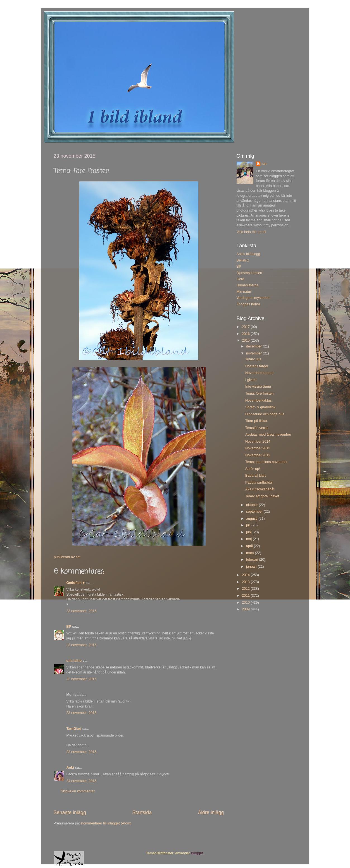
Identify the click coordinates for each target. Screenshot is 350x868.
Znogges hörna (248, 304)
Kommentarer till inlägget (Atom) (106, 823)
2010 (246, 603)
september (255, 512)
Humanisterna (247, 285)
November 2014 (258, 442)
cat (264, 164)
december (254, 346)
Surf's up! (253, 469)
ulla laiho (74, 661)
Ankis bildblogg (248, 254)
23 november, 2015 (82, 611)
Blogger (197, 853)
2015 (246, 341)
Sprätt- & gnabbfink (260, 407)
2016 (246, 334)
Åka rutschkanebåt (260, 489)
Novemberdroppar (259, 373)
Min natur (244, 292)
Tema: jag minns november (266, 462)
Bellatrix (243, 260)
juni (249, 532)
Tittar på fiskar (256, 421)
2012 (246, 589)
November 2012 (258, 455)
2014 (246, 575)
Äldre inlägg (211, 812)
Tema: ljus (253, 359)
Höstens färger (257, 366)
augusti (252, 519)
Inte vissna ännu (258, 387)
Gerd (241, 279)
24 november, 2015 (82, 781)
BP (69, 627)
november (254, 353)
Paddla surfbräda (259, 483)
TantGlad (74, 729)
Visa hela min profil (251, 232)
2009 (246, 609)
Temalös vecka (257, 428)
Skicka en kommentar (78, 791)
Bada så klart (256, 476)
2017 (246, 327)
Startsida (142, 812)
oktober (253, 505)
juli (249, 525)
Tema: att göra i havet (262, 496)
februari (253, 560)
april (250, 546)
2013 (246, 582)
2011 (246, 596)
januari (252, 567)
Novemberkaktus (259, 401)
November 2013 (258, 448)
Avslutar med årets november (268, 435)
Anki (70, 768)
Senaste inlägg (70, 812)
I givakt (251, 380)
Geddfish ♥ (76, 583)
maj (249, 539)
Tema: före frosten (259, 394)
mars (250, 553)
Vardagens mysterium (254, 298)
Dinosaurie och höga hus (265, 414)
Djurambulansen (249, 273)
